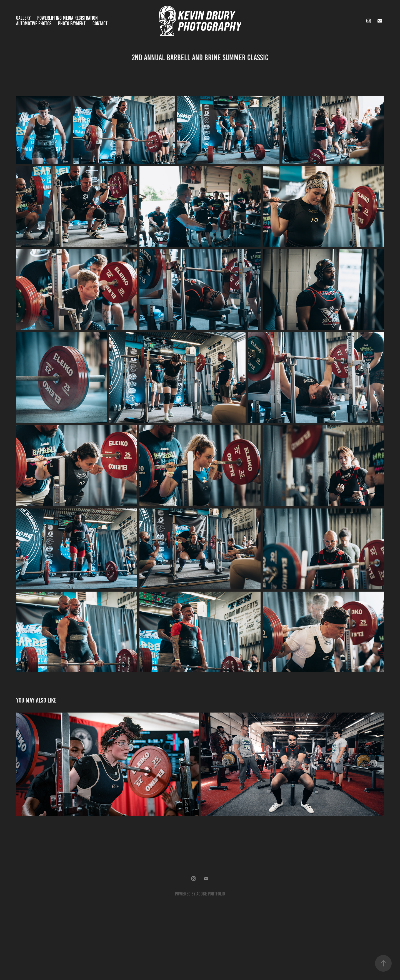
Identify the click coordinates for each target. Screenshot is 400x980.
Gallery (23, 18)
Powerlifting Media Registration (67, 18)
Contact (100, 23)
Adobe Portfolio (211, 894)
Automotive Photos (34, 23)
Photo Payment (72, 23)
